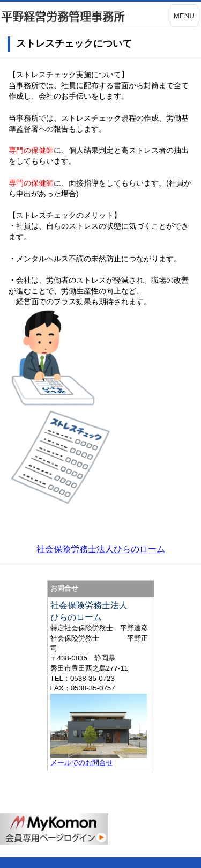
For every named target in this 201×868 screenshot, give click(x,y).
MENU (184, 16)
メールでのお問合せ (82, 763)
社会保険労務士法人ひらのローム (101, 549)
